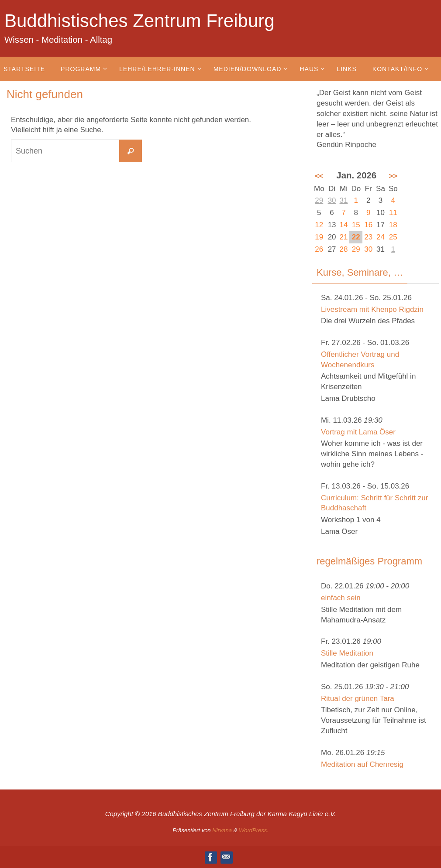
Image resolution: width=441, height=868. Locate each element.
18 (393, 225)
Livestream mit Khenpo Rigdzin (372, 309)
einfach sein (341, 598)
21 (344, 237)
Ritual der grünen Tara (358, 699)
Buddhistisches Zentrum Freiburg (140, 21)
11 (393, 213)
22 (356, 237)
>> (393, 176)
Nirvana (222, 830)
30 (332, 200)
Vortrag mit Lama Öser (358, 432)
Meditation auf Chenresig (362, 764)
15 (356, 225)
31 (344, 200)
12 (319, 225)
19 (319, 237)
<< (319, 176)
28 (344, 249)
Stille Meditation (347, 653)
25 (393, 237)
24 (381, 237)
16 (368, 225)
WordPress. (254, 830)
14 (344, 225)
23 (368, 237)
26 (319, 249)
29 (319, 200)
